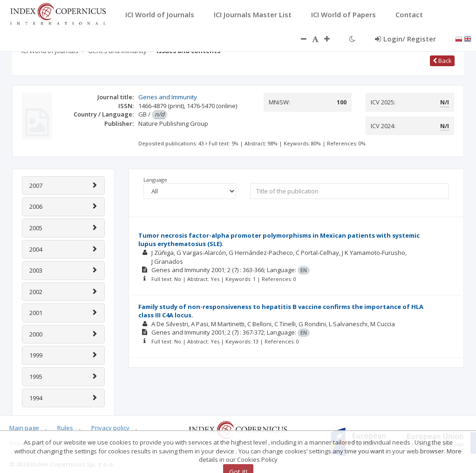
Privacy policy (110, 428)
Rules (65, 428)
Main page (24, 428)
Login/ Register (405, 39)
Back (442, 61)
